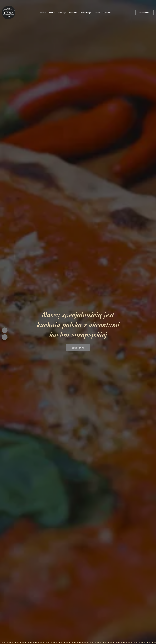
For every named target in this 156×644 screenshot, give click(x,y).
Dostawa (73, 13)
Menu (52, 13)
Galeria (97, 13)
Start (43, 13)
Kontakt (107, 13)
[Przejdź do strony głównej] (9, 13)
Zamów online (145, 12)
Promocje (62, 13)
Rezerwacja (86, 13)
